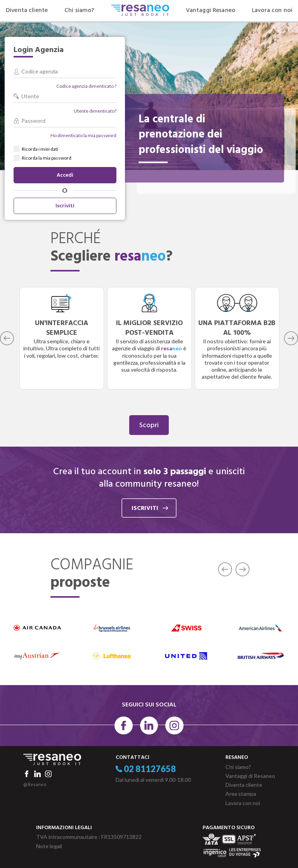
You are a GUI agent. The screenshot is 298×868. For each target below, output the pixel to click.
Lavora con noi (272, 10)
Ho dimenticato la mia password (83, 135)
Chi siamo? (79, 10)
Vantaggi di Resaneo (250, 776)
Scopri (149, 425)
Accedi (65, 175)
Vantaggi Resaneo (211, 10)
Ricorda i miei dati (40, 149)
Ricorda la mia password (47, 158)
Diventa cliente (27, 10)
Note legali (49, 846)
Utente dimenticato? (95, 111)
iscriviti (150, 508)
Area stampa (241, 794)
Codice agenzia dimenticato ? (86, 86)
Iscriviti (65, 206)
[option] (62, 338)
